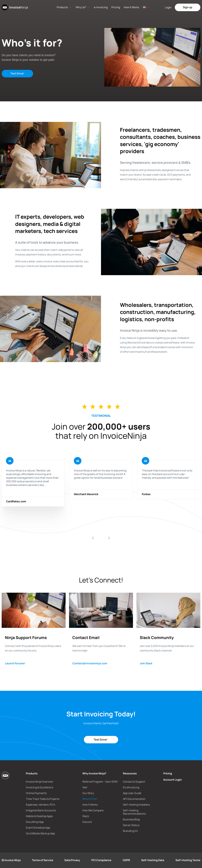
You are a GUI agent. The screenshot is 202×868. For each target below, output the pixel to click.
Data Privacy (72, 860)
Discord (87, 822)
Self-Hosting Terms (188, 860)
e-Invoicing (101, 7)
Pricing (116, 7)
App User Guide (132, 793)
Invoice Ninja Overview (39, 782)
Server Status (131, 825)
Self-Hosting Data (153, 860)
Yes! (85, 787)
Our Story (88, 793)
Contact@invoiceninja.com (90, 663)
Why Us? (81, 7)
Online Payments (36, 793)
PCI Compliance (101, 860)
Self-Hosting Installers (136, 805)
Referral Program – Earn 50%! (100, 782)
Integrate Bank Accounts (41, 810)
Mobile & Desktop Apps (39, 816)
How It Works (131, 7)
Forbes (146, 494)
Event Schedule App (38, 828)
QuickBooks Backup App (40, 833)
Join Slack (146, 663)
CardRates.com (16, 501)
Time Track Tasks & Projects (43, 799)
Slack (86, 816)
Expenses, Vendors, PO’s (40, 805)
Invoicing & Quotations (40, 787)
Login (168, 7)
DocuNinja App (35, 822)
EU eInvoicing (131, 787)
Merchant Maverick (86, 494)
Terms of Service (43, 860)
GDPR (126, 860)
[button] (93, 538)
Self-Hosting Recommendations (134, 812)
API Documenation (134, 799)
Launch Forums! (15, 663)
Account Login (173, 780)
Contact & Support (134, 782)
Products (62, 7)
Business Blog (131, 819)
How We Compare (93, 810)
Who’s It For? (90, 799)
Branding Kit (130, 831)
